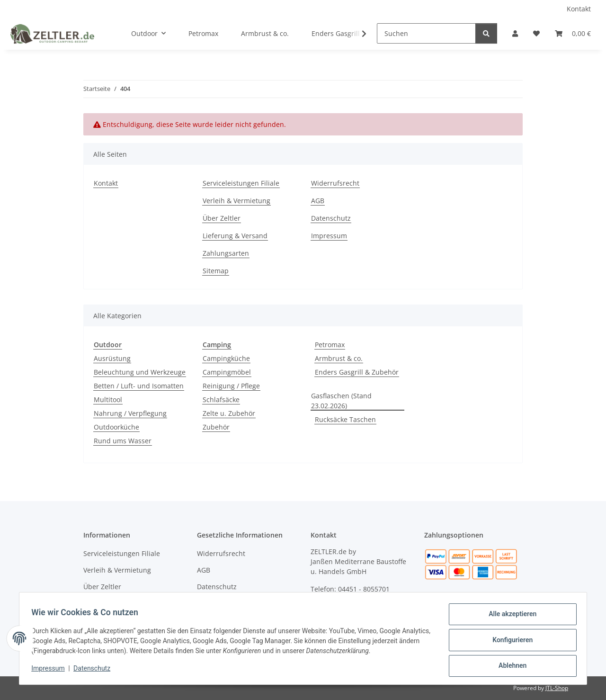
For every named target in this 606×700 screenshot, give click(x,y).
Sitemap (216, 271)
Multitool (108, 399)
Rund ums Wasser (123, 441)
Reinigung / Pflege (231, 386)
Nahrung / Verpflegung (130, 413)
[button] (515, 33)
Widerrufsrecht (335, 183)
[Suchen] (426, 33)
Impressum (51, 671)
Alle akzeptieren (509, 617)
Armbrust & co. (339, 358)
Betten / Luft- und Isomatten (139, 386)
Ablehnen (509, 666)
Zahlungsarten (226, 253)
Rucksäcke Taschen (345, 419)
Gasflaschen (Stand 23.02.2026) (341, 401)
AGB (318, 201)
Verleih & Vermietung (236, 201)
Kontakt (579, 9)
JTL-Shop (557, 688)
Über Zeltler (222, 218)
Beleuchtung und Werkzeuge (140, 372)
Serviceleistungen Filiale (241, 183)
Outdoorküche (116, 427)
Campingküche (226, 358)
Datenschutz (95, 671)
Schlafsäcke (221, 399)
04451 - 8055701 (364, 589)
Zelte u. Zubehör (229, 413)
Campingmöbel (227, 372)
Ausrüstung (112, 358)
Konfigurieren (509, 642)
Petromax (330, 345)
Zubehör (216, 427)
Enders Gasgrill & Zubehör (357, 372)
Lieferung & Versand (235, 236)
